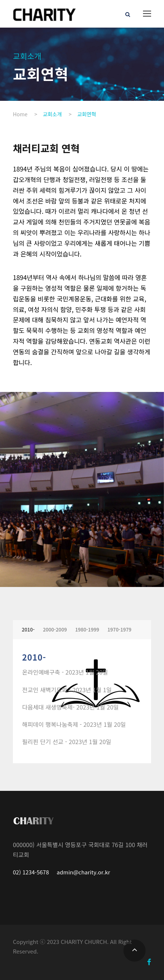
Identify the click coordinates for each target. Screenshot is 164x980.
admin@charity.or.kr (83, 872)
